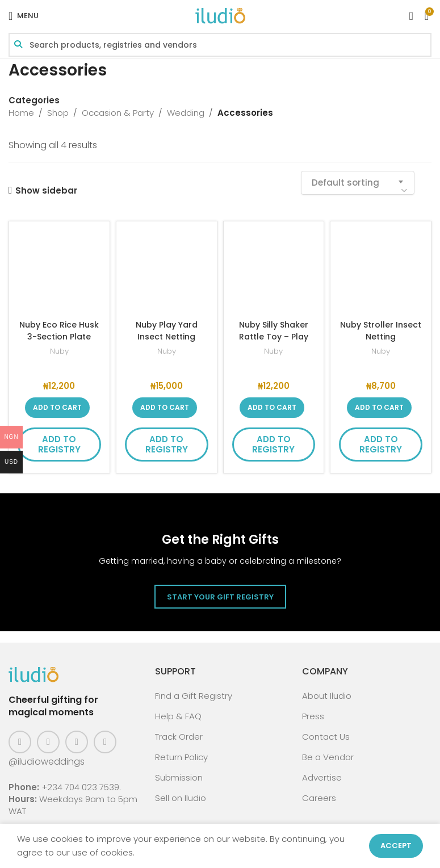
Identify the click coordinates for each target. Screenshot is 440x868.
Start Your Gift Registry (220, 597)
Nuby (59, 351)
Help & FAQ (178, 716)
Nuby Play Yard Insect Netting (166, 330)
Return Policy (181, 757)
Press (313, 716)
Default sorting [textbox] (345, 183)
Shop (58, 113)
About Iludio (327, 696)
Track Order (179, 737)
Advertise (322, 777)
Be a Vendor (328, 757)
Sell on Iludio (181, 798)
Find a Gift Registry (194, 696)
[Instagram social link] (48, 742)
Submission (179, 777)
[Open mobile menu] (24, 16)
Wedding (186, 113)
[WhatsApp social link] (105, 742)
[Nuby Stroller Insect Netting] (381, 272)
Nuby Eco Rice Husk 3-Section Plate (59, 336)
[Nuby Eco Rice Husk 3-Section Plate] (59, 272)
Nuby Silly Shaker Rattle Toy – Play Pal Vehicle (273, 336)
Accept (396, 846)
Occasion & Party (118, 113)
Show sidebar (46, 190)
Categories (34, 100)
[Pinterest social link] (77, 742)
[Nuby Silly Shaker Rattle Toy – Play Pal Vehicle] (274, 272)
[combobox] (358, 183)
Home (21, 113)
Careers (319, 798)
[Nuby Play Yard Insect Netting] (167, 272)
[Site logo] (220, 15)
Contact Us (326, 737)
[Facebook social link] (20, 742)
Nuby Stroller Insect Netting (381, 330)
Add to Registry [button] (59, 444)
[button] (57, 408)
